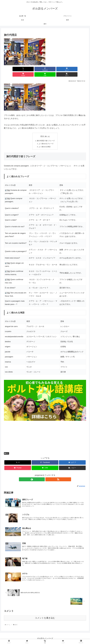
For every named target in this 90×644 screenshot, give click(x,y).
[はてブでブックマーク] (38, 69)
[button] (80, 69)
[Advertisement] (45, 430)
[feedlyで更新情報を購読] (43, 474)
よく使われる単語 (45, 142)
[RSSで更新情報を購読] (47, 474)
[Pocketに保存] (52, 69)
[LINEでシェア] (66, 69)
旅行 (7, 449)
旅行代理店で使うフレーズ (46, 135)
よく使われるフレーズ (46, 139)
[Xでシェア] (10, 69)
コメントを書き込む (45, 618)
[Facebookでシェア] (24, 69)
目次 (42, 131)
